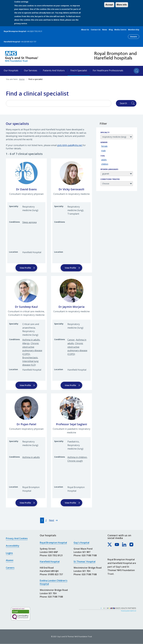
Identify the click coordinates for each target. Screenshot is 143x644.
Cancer (71, 340)
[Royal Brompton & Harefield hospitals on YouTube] (117, 545)
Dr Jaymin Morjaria (71, 307)
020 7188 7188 (55, 597)
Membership (134, 30)
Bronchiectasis (30, 358)
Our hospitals (11, 70)
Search (123, 103)
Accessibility (13, 546)
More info (122, 5)
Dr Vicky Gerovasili (71, 189)
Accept (109, 5)
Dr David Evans (26, 189)
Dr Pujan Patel (26, 424)
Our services (31, 70)
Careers (10, 568)
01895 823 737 (55, 574)
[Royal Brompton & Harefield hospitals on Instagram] (132, 545)
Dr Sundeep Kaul (26, 307)
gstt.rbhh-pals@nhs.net (70, 145)
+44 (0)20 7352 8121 (34, 31)
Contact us (96, 30)
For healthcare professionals (108, 70)
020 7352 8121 (55, 555)
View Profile (25, 268)
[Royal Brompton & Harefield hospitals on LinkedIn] (124, 545)
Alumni (10, 560)
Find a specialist (79, 70)
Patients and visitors (54, 70)
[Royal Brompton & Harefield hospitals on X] (110, 545)
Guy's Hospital (81, 543)
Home (22, 79)
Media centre (120, 30)
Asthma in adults (31, 340)
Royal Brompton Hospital (53, 543)
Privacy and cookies (17, 538)
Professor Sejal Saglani (71, 424)
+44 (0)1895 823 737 (28, 42)
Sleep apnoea (29, 222)
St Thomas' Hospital (84, 562)
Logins (9, 553)
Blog (111, 30)
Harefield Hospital (50, 562)
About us (85, 30)
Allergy (26, 343)
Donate (134, 37)
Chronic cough (75, 461)
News (105, 30)
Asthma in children (77, 457)
